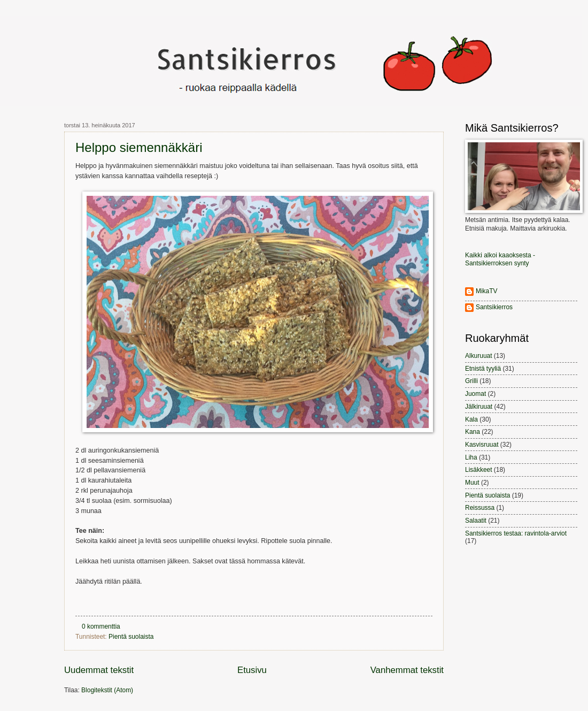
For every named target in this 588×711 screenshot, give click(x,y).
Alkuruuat (479, 356)
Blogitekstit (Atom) (107, 690)
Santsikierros (494, 307)
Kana (473, 432)
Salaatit (476, 521)
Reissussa (480, 508)
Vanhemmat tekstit (407, 670)
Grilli (471, 381)
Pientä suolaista (131, 637)
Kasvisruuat (482, 445)
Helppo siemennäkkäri (139, 147)
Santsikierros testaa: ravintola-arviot (516, 533)
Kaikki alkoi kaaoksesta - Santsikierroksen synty (500, 259)
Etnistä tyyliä (483, 369)
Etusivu (252, 670)
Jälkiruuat (479, 407)
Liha (471, 457)
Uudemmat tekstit (99, 670)
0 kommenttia (101, 626)
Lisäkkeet (479, 470)
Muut (472, 483)
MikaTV (487, 291)
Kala (471, 419)
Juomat (475, 394)
